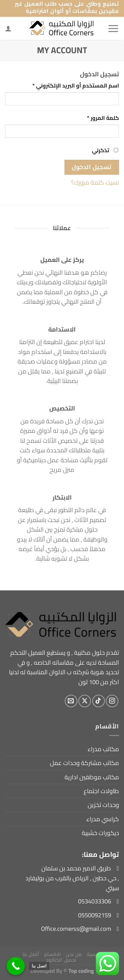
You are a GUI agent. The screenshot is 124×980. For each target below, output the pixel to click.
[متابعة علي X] (85, 701)
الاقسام (53, 954)
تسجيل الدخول (92, 167)
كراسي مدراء (103, 819)
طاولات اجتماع (101, 791)
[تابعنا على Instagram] (112, 701)
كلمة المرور (94, 118)
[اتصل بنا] (16, 966)
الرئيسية (95, 954)
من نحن (74, 954)
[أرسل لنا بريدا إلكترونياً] (71, 701)
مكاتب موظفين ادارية (92, 777)
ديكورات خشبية (100, 833)
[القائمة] (113, 28)
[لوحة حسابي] (8, 28)
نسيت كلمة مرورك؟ (95, 182)
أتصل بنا (31, 954)
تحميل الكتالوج (61, 960)
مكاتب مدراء (103, 749)
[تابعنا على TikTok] (99, 701)
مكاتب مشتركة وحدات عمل (84, 763)
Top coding (81, 971)
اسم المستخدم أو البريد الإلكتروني (67, 86)
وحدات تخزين (103, 805)
